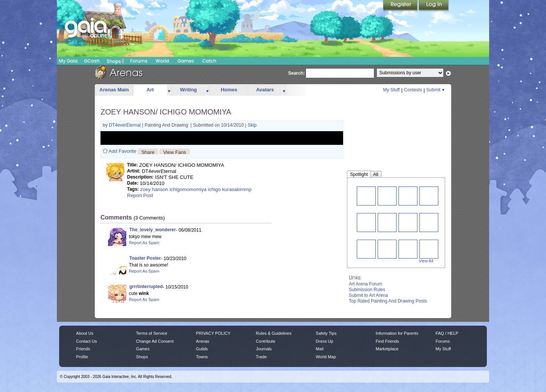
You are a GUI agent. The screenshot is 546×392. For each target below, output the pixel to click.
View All (426, 261)
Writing (189, 90)
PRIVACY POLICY (213, 333)
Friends (83, 349)
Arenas (203, 341)
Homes (229, 90)
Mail (320, 349)
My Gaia (68, 61)
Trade (261, 357)
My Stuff (391, 90)
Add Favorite (122, 151)
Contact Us (87, 341)
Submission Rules (367, 290)
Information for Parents (397, 333)
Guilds (202, 349)
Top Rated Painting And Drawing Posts (388, 301)
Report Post (140, 195)
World (162, 61)
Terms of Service (152, 333)
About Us (85, 333)
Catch (209, 61)
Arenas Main (114, 90)
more (169, 90)
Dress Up (325, 341)
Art (150, 90)
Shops (115, 61)
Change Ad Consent (155, 341)
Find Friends (387, 341)
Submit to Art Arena (368, 295)
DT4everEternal (125, 125)
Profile (82, 357)
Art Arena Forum (366, 284)
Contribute (266, 341)
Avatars (265, 90)
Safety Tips (326, 333)
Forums (139, 61)
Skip (252, 125)
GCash (92, 61)
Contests (413, 90)
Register (401, 6)
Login (434, 6)
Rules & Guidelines (274, 333)
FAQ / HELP (447, 333)
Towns (202, 357)
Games (186, 61)
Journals (264, 349)
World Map (326, 357)
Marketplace (387, 349)
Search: (297, 73)
